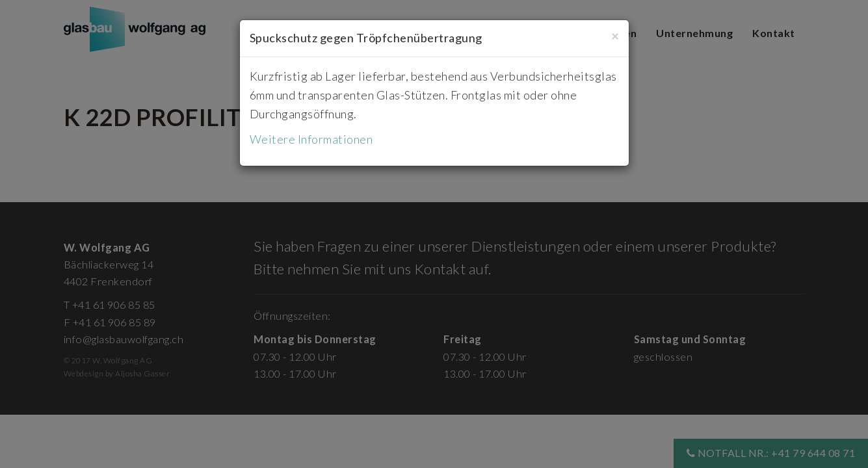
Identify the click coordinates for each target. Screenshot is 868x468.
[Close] (615, 35)
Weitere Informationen (311, 139)
